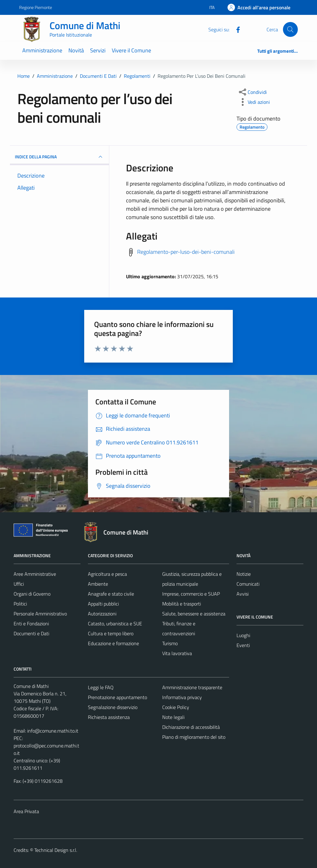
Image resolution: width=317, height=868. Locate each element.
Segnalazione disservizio (113, 707)
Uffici (19, 584)
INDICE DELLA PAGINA (59, 157)
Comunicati (248, 584)
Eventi (243, 645)
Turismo (170, 643)
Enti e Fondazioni (31, 623)
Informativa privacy (182, 697)
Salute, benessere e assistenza (194, 614)
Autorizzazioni (102, 614)
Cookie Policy (176, 707)
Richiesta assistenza (109, 717)
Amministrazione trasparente (192, 687)
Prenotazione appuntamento (117, 697)
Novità (76, 50)
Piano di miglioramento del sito (194, 737)
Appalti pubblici (103, 604)
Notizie (244, 574)
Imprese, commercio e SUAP (191, 594)
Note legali (173, 717)
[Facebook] (236, 29)
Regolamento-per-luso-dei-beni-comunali (186, 252)
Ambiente (98, 584)
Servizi (98, 50)
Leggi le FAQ (101, 687)
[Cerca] (290, 29)
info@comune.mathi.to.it (53, 731)
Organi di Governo (32, 594)
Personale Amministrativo (40, 614)
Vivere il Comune (131, 50)
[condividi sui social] (252, 92)
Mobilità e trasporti (182, 604)
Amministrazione (42, 50)
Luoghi (243, 635)
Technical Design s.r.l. (56, 850)
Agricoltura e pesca (107, 574)
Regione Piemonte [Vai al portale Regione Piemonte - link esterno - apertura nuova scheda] (36, 7)
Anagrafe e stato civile (111, 594)
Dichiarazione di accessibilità (191, 727)
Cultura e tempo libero (111, 633)
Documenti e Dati (31, 633)
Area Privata (26, 811)
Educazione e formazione (113, 643)
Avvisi (243, 594)
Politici (20, 604)
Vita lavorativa (177, 653)
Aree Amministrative (35, 574)
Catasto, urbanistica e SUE (115, 623)
